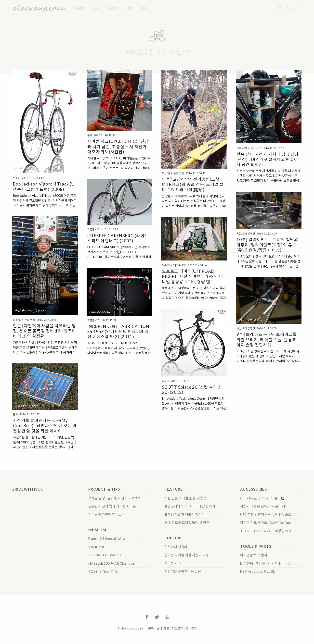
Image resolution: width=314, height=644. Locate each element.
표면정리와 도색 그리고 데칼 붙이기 (190, 506)
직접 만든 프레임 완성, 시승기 (185, 498)
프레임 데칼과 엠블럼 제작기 (185, 515)
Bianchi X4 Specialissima (107, 539)
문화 (129, 8)
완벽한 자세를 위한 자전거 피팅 (187, 555)
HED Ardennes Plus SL (257, 571)
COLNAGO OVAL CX (105, 555)
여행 (144, 8)
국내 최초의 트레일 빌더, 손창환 (187, 523)
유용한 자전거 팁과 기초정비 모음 (112, 506)
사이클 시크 (173, 563)
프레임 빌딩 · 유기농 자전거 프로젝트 (115, 498)
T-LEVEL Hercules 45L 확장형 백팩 (266, 531)
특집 (96, 8)
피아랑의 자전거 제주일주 (107, 515)
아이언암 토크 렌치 (254, 555)
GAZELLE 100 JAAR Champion (112, 563)
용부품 (113, 8)
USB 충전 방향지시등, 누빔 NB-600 (266, 515)
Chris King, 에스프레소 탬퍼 (260, 498)
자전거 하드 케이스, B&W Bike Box (265, 523)
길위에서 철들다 (176, 547)
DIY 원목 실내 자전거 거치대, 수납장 (266, 563)
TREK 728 (96, 547)
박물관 (80, 8)
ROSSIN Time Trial (103, 571)
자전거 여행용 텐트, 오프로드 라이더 (266, 506)
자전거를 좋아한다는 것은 (183, 571)
